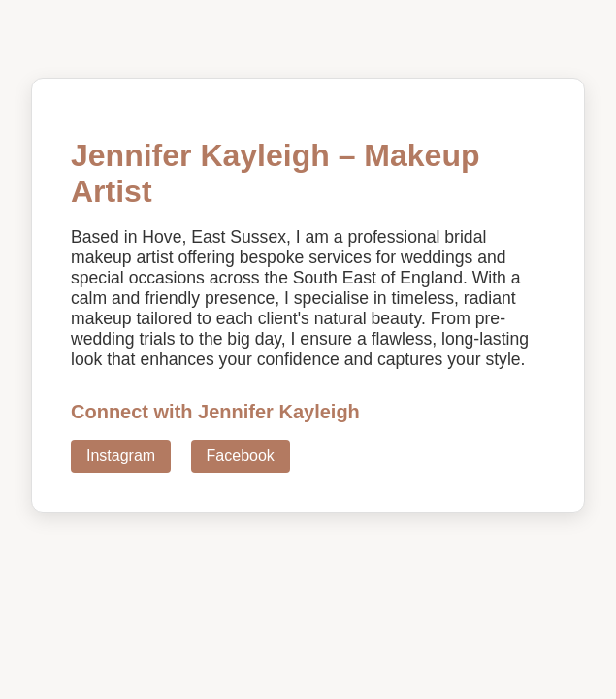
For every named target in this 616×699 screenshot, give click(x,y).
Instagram (121, 456)
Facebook (241, 456)
